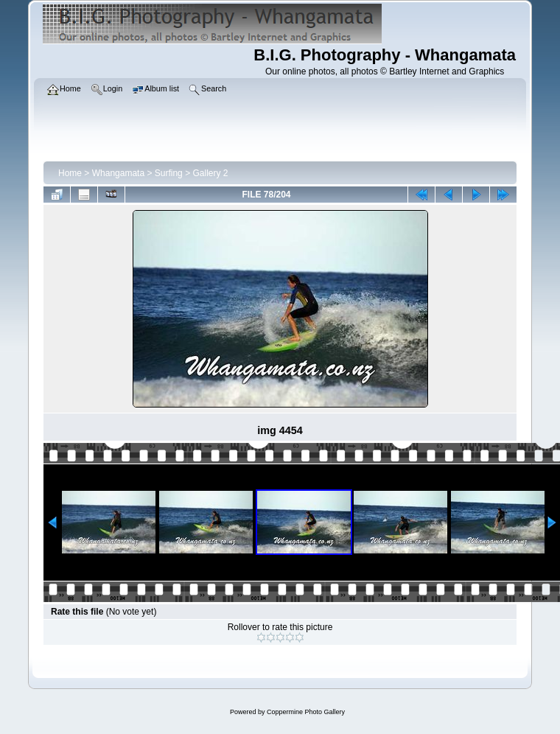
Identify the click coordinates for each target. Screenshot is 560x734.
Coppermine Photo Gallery (306, 712)
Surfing (169, 173)
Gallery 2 (210, 173)
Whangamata (118, 173)
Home (70, 173)
